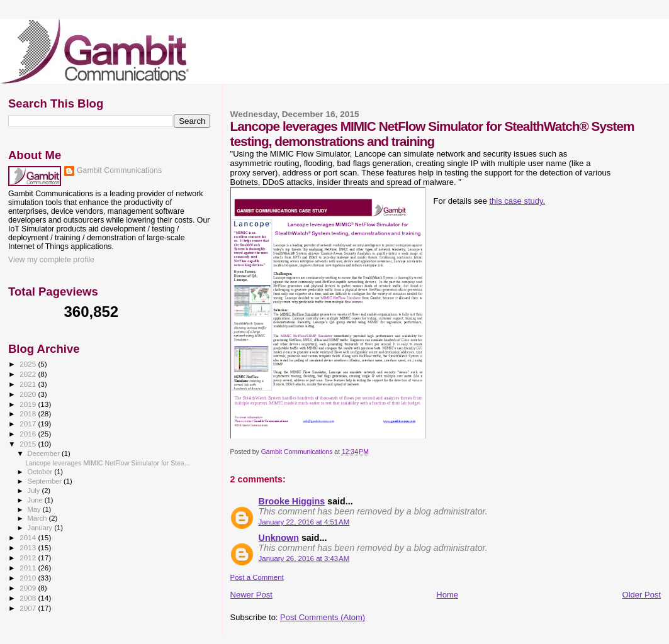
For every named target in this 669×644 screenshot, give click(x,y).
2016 (29, 434)
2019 (29, 404)
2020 (29, 394)
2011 (29, 568)
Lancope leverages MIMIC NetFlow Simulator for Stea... (108, 463)
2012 (29, 558)
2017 (29, 424)
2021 (29, 384)
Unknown (279, 538)
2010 (29, 578)
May (35, 509)
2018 (29, 414)
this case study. (517, 201)
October (41, 472)
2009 (29, 588)
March (38, 518)
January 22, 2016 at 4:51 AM (304, 522)
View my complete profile (51, 260)
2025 (29, 364)
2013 (29, 547)
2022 (29, 374)
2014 (29, 537)
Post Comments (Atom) (323, 617)
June (36, 500)
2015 (29, 444)
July (35, 491)
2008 (29, 598)
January (41, 528)
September (46, 481)
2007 (29, 608)
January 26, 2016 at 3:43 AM (304, 558)
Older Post (642, 595)
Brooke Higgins (292, 501)
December (45, 453)
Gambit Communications (119, 170)
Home (447, 595)
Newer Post (251, 595)
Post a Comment (257, 577)
